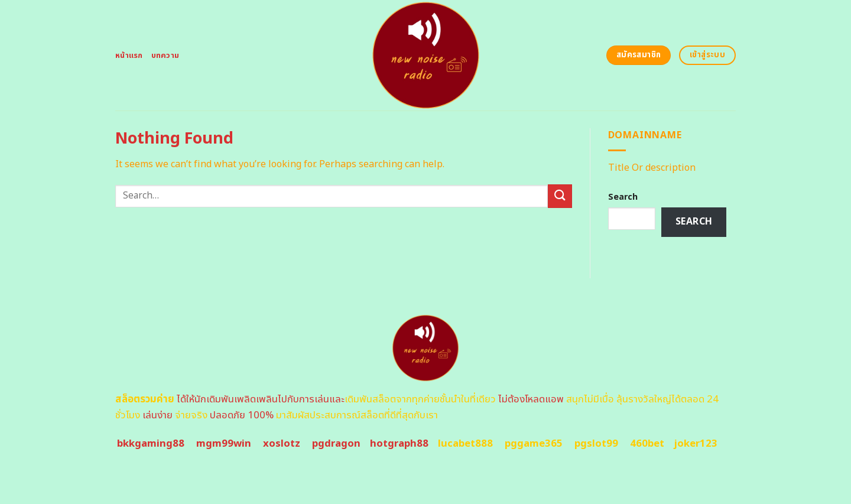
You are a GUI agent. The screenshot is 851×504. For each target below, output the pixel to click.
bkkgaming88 (151, 444)
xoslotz (282, 444)
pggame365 (534, 444)
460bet (647, 444)
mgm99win (224, 444)
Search (623, 197)
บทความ (165, 56)
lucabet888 (465, 444)
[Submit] (560, 196)
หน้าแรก (129, 56)
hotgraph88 (399, 444)
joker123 (696, 444)
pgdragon (336, 444)
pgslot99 (596, 444)
